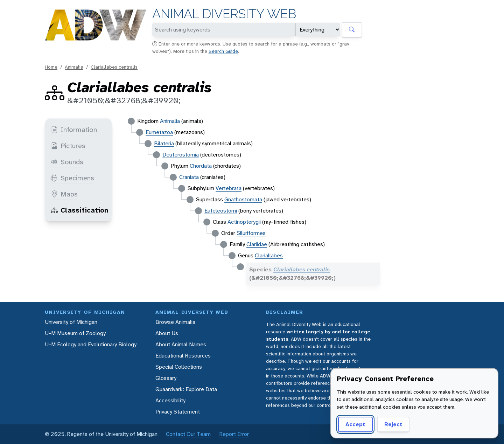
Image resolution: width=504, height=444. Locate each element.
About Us (167, 333)
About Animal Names (181, 344)
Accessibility (170, 400)
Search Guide (223, 51)
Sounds (67, 162)
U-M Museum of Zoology (75, 333)
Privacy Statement (178, 412)
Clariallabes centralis (114, 67)
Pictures (68, 146)
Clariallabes (269, 255)
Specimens (72, 178)
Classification (79, 210)
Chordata (201, 166)
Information (74, 130)
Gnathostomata (243, 199)
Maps (64, 194)
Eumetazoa (159, 132)
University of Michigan (71, 322)
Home (51, 67)
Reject (393, 424)
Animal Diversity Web (224, 14)
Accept (355, 424)
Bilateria (164, 143)
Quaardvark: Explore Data (186, 389)
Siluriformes (251, 233)
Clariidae (257, 244)
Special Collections (179, 367)
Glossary (166, 378)
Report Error (234, 434)
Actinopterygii (244, 222)
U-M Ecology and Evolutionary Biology (91, 344)
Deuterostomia (181, 155)
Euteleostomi (221, 211)
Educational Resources (183, 356)
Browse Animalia (175, 322)
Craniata (189, 177)
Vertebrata (229, 188)
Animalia (74, 67)
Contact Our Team (188, 434)
